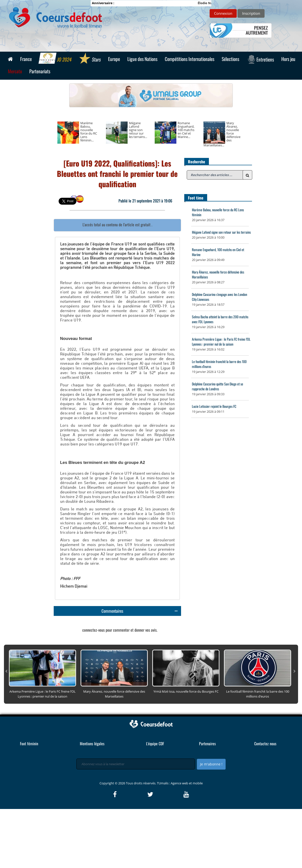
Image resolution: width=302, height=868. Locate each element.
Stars (90, 59)
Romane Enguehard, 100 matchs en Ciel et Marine (218, 252)
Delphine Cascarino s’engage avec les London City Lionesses (219, 297)
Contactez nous (265, 803)
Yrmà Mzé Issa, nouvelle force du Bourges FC (186, 750)
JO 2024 (56, 59)
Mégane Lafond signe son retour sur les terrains (221, 232)
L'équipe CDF (155, 803)
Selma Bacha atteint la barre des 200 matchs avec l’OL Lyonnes (220, 319)
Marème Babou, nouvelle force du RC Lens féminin (218, 212)
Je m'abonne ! (211, 823)
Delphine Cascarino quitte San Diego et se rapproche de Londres (218, 386)
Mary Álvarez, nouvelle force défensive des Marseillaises (218, 274)
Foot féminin (29, 803)
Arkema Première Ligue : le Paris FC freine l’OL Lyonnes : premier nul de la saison (221, 342)
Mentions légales (92, 803)
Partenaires (207, 803)
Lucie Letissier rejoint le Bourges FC (214, 406)
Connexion (223, 13)
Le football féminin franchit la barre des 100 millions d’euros (219, 364)
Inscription (251, 13)
